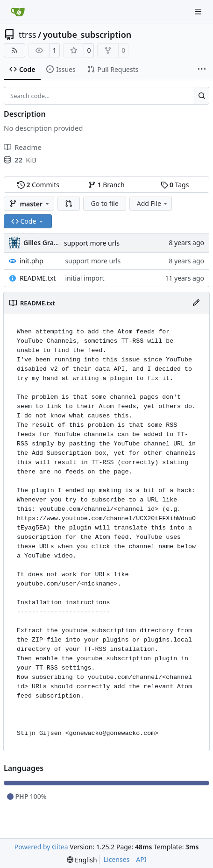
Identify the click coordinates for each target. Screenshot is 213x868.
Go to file (104, 203)
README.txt (38, 278)
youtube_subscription (87, 35)
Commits (38, 185)
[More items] (202, 70)
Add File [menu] (153, 203)
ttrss (28, 35)
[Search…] (202, 96)
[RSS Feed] (14, 50)
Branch (106, 185)
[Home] (18, 12)
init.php (32, 261)
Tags (175, 185)
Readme (23, 147)
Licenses (117, 859)
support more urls (92, 243)
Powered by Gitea (41, 847)
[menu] (82, 860)
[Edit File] (196, 303)
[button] (69, 204)
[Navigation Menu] (199, 11)
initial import (85, 278)
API (141, 859)
